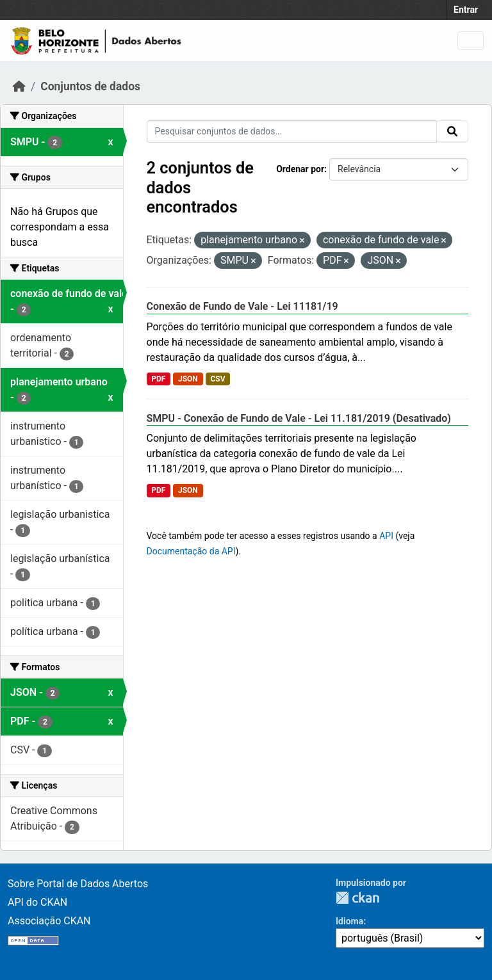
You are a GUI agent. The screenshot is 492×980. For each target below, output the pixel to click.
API (386, 536)
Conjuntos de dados (90, 86)
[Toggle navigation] (471, 41)
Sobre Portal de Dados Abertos (78, 884)
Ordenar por (300, 169)
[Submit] (452, 131)
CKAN (357, 898)
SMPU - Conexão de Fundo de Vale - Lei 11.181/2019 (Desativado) (299, 418)
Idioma (349, 921)
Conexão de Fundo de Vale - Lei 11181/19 (242, 306)
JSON (188, 379)
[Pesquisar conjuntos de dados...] (292, 132)
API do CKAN (37, 902)
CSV (217, 379)
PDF (158, 379)
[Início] (19, 86)
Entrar (466, 10)
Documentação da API (191, 551)
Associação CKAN (49, 921)
